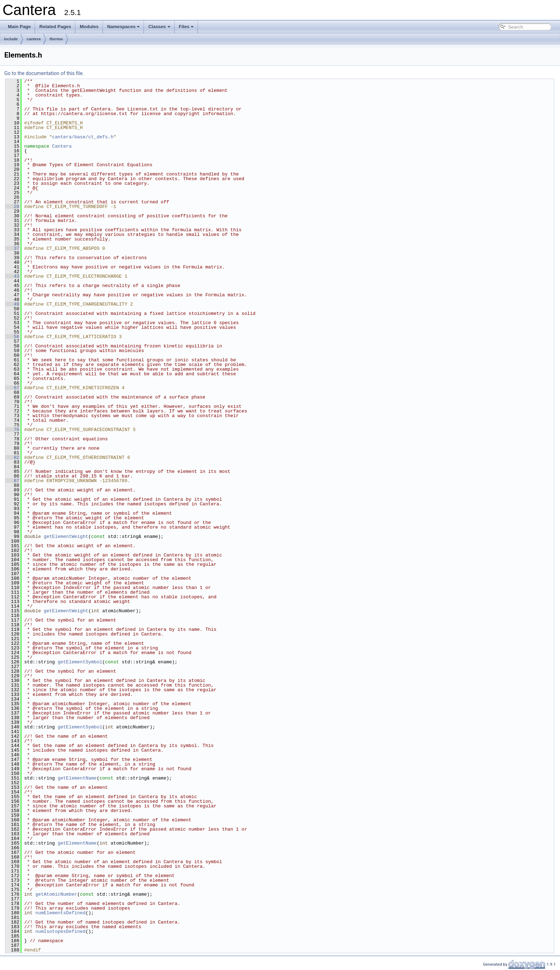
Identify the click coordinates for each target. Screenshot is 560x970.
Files (186, 27)
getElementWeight (66, 536)
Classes (159, 27)
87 (12, 481)
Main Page (19, 27)
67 (12, 388)
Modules (89, 27)
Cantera (62, 146)
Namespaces (124, 27)
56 (12, 337)
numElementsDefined (60, 913)
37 (12, 248)
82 (12, 457)
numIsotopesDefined (60, 931)
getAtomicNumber (56, 894)
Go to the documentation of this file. (44, 73)
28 (12, 207)
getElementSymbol (80, 662)
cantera (34, 39)
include (11, 39)
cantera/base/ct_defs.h (83, 137)
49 (12, 304)
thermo (56, 39)
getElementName (77, 778)
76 (12, 430)
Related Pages (55, 27)
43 (12, 276)
